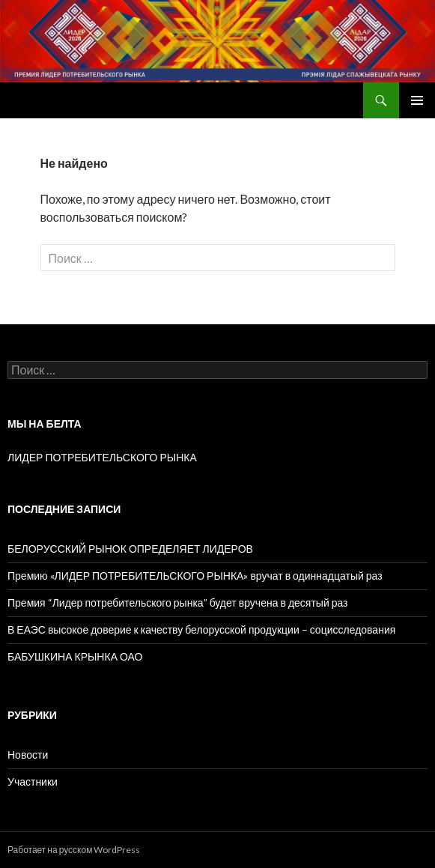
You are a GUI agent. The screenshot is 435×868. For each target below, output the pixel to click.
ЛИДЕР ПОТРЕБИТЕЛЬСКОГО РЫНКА (102, 457)
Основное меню (417, 100)
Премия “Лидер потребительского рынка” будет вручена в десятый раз (178, 603)
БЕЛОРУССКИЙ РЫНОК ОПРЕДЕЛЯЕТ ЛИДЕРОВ (130, 549)
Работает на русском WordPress (74, 850)
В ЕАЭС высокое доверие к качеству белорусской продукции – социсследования (201, 629)
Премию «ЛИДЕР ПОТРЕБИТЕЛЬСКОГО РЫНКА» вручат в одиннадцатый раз (195, 576)
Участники (33, 781)
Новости (28, 755)
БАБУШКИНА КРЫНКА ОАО (75, 656)
